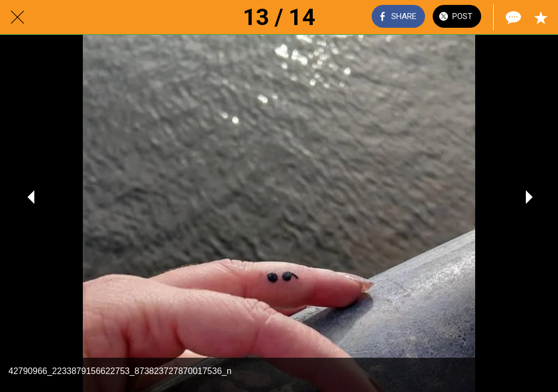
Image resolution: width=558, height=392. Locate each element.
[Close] (17, 17)
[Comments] (512, 17)
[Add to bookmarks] (541, 17)
